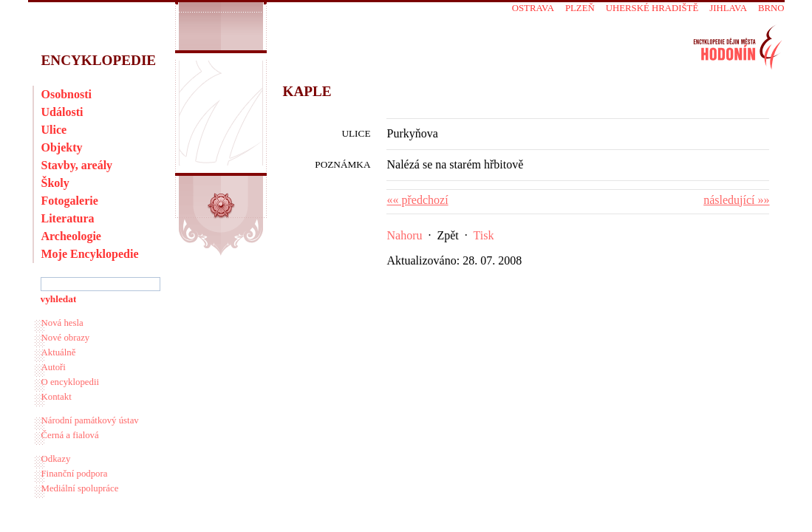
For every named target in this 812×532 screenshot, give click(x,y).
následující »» (736, 200)
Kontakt (57, 397)
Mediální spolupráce (80, 488)
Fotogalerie (70, 201)
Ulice (54, 130)
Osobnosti (66, 94)
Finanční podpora (75, 474)
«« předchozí (418, 200)
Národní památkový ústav (90, 420)
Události (62, 112)
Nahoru (405, 235)
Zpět (447, 235)
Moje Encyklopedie (90, 254)
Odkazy (56, 459)
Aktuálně (59, 352)
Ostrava (533, 8)
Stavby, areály (77, 165)
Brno (771, 8)
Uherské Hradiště (652, 8)
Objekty (62, 147)
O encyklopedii (71, 382)
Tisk (484, 235)
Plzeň (580, 8)
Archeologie (71, 236)
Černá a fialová (70, 435)
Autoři (54, 367)
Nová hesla (62, 323)
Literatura (68, 218)
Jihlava (728, 8)
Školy (55, 183)
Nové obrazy (66, 338)
